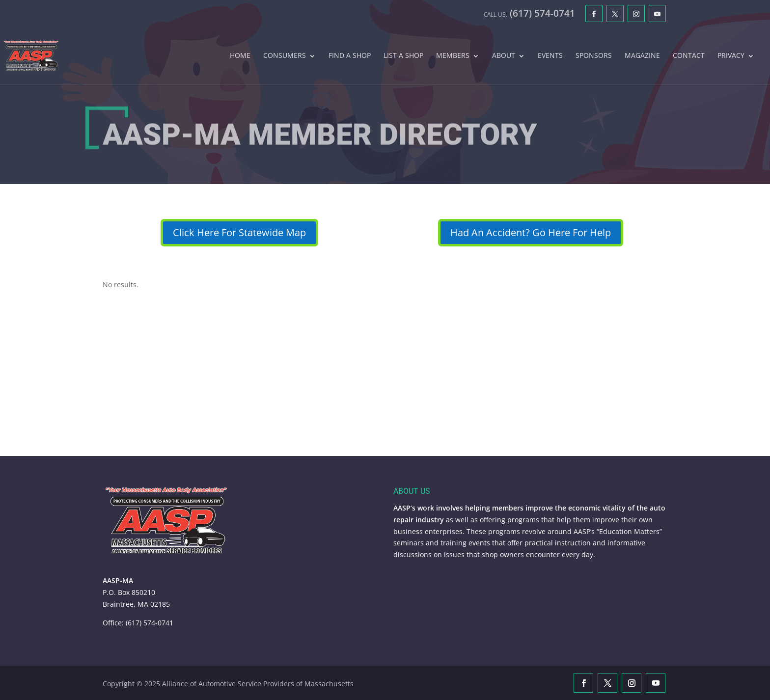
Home (240, 56)
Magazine (642, 56)
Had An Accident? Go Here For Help (531, 232)
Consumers (285, 56)
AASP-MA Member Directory (320, 138)
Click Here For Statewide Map (239, 232)
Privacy (731, 56)
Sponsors (594, 56)
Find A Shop (350, 56)
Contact (689, 56)
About (504, 56)
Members (453, 56)
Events (550, 56)
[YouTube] (657, 13)
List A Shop (403, 56)
